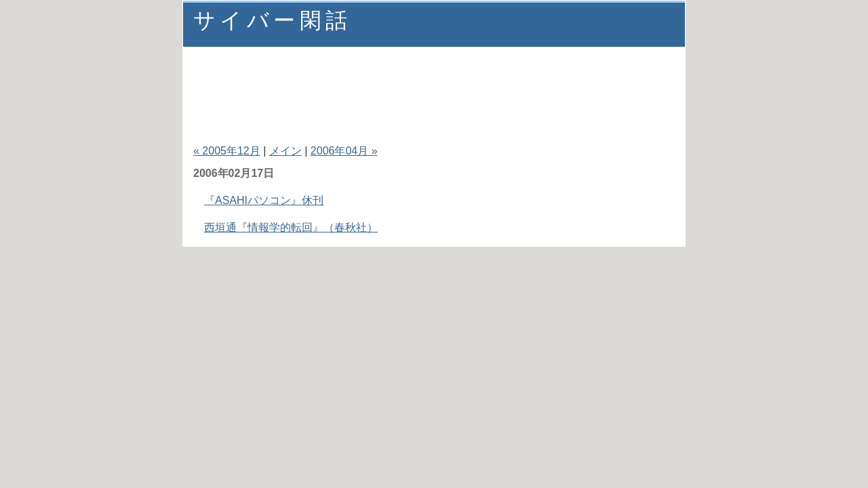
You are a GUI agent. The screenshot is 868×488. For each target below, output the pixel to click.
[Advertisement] (433, 81)
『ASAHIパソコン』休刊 (264, 200)
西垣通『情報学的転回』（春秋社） (291, 227)
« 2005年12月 (227, 151)
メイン (285, 151)
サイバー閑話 (272, 20)
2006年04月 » (344, 151)
